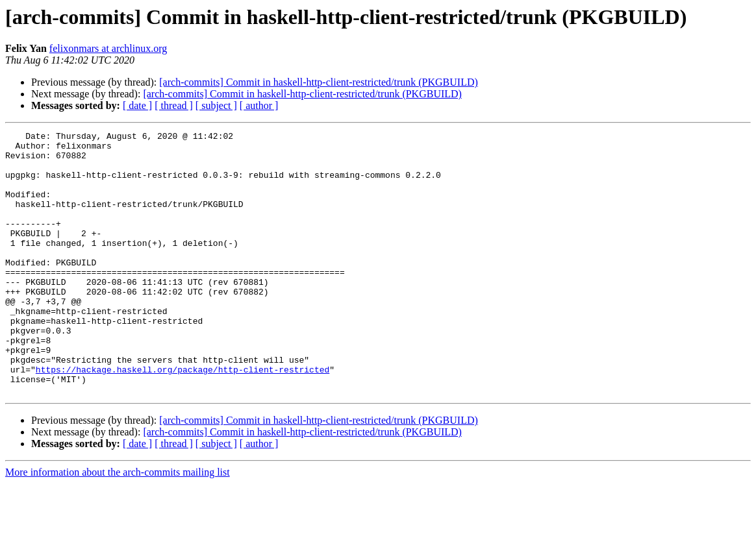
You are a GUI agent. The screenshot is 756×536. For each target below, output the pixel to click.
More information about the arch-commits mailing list (118, 525)
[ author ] (259, 105)
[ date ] (137, 105)
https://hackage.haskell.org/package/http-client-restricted (183, 418)
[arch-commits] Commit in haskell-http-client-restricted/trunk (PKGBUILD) (319, 82)
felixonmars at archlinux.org (108, 48)
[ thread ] (174, 105)
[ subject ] (216, 105)
